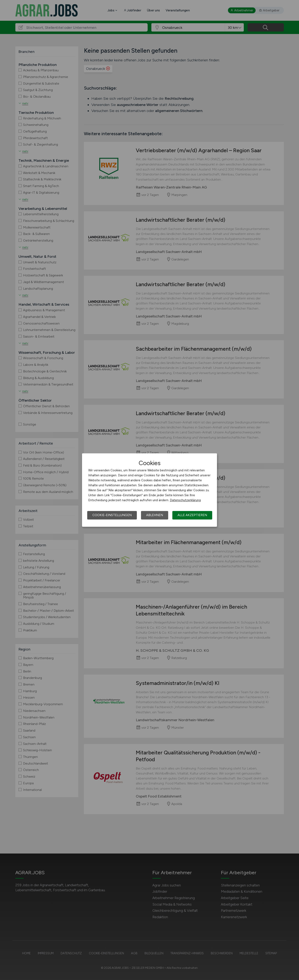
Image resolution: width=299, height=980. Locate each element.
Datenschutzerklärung (185, 500)
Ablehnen (155, 515)
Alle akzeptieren (192, 515)
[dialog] (149, 490)
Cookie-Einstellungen (112, 515)
